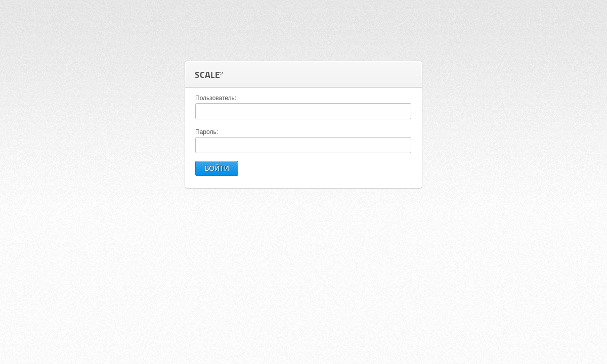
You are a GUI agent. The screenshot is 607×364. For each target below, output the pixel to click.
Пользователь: (216, 98)
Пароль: (207, 132)
